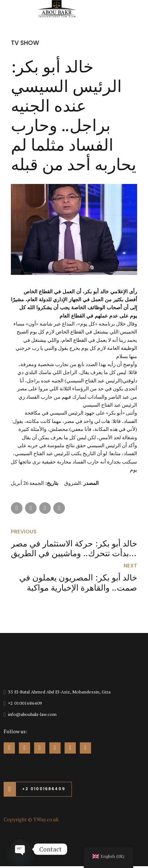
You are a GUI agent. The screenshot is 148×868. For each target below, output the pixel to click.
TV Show (26, 43)
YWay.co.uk (46, 821)
